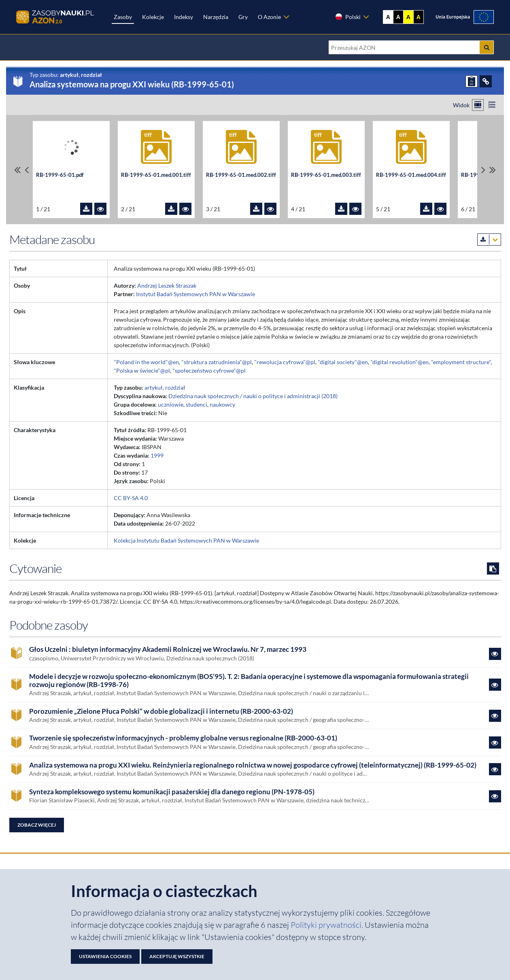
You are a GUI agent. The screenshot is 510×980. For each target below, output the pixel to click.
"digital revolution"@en (399, 362)
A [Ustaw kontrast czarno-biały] (398, 17)
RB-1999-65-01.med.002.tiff (241, 175)
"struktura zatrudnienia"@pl (217, 362)
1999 (157, 455)
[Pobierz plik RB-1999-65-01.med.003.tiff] (341, 209)
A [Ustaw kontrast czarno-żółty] (419, 17)
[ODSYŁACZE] (486, 81)
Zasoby (123, 17)
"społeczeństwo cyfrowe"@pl (209, 370)
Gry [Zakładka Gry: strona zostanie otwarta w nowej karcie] (243, 17)
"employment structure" (461, 362)
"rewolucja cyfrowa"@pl (285, 362)
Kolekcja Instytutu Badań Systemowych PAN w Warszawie (186, 540)
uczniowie (171, 404)
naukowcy (222, 404)
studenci (197, 404)
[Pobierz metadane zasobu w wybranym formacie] (489, 240)
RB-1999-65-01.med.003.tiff (326, 175)
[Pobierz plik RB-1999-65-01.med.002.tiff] (256, 209)
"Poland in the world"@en (146, 362)
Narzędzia (216, 17)
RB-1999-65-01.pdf (60, 175)
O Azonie (269, 17)
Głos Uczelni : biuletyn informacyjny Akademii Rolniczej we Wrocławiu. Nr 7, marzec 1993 (168, 649)
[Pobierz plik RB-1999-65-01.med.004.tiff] (426, 209)
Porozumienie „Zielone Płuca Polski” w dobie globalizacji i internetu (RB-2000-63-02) (161, 711)
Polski (348, 17)
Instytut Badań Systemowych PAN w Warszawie (195, 294)
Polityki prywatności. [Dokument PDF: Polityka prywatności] (328, 925)
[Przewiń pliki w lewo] (27, 170)
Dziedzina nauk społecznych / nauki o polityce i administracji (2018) (253, 396)
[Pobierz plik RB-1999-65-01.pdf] (86, 209)
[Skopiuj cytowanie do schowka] (493, 568)
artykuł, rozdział (165, 387)
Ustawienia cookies (105, 956)
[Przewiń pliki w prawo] (483, 170)
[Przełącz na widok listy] (492, 105)
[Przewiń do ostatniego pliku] (493, 170)
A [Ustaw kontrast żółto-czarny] (408, 17)
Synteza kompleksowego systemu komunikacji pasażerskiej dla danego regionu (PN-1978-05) (172, 792)
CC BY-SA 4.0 (131, 498)
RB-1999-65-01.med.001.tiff (156, 175)
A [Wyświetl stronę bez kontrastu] (388, 17)
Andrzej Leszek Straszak (167, 285)
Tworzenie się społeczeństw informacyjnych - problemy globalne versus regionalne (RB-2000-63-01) (183, 738)
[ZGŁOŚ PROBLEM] (472, 81)
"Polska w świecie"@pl (142, 370)
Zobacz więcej (37, 825)
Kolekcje (153, 17)
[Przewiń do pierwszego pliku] (17, 170)
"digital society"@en (343, 362)
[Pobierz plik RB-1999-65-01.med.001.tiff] (171, 209)
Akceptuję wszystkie (177, 956)
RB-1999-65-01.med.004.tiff (411, 175)
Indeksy (184, 17)
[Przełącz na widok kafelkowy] (478, 105)
